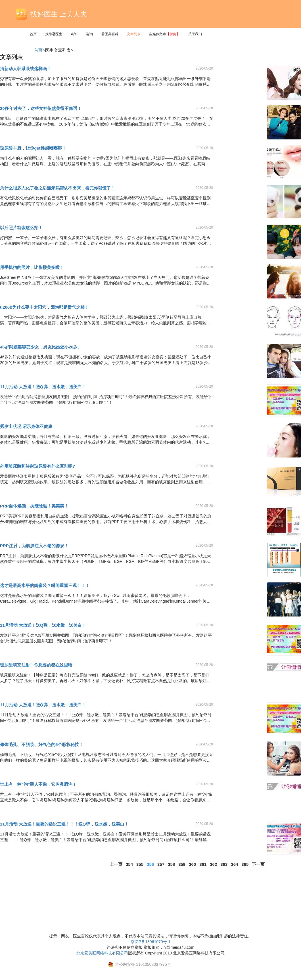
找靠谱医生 (54, 34)
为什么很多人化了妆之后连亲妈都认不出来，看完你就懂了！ (58, 188)
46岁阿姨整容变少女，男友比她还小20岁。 (41, 347)
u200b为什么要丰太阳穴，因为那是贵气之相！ (44, 307)
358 (171, 864)
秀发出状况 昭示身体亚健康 (26, 426)
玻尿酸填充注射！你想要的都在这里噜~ (37, 665)
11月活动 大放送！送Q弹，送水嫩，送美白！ (43, 387)
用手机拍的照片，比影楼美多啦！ (32, 267)
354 (129, 864)
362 (213, 864)
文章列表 (134, 34)
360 (192, 864)
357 (161, 864)
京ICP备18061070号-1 (150, 942)
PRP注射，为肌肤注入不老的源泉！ (34, 546)
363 (224, 864)
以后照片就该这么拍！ (21, 228)
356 (150, 864)
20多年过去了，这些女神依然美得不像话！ (41, 108)
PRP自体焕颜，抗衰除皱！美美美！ (34, 506)
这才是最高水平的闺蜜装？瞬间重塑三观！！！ (45, 585)
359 (182, 864)
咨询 (89, 34)
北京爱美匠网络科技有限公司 (102, 953)
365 (245, 864)
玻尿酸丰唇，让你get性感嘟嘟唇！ (33, 148)
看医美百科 (110, 34)
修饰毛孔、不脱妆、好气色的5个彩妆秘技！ (42, 744)
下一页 (258, 864)
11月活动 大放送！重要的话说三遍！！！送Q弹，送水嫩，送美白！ (64, 824)
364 (234, 864)
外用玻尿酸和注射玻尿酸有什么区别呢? (37, 466)
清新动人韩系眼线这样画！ (26, 69)
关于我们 (195, 34)
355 (140, 864)
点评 (74, 34)
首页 (33, 34)
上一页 (116, 864)
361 (203, 864)
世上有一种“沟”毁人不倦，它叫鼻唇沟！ (38, 784)
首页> (40, 50)
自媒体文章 (164, 34)
